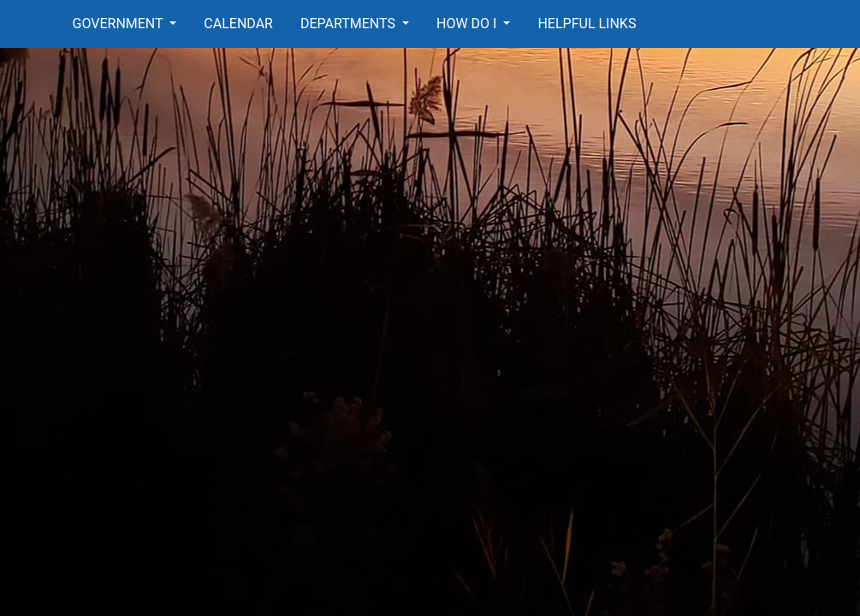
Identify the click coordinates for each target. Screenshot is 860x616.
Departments (350, 24)
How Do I (468, 24)
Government (120, 24)
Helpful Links (587, 24)
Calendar (238, 24)
